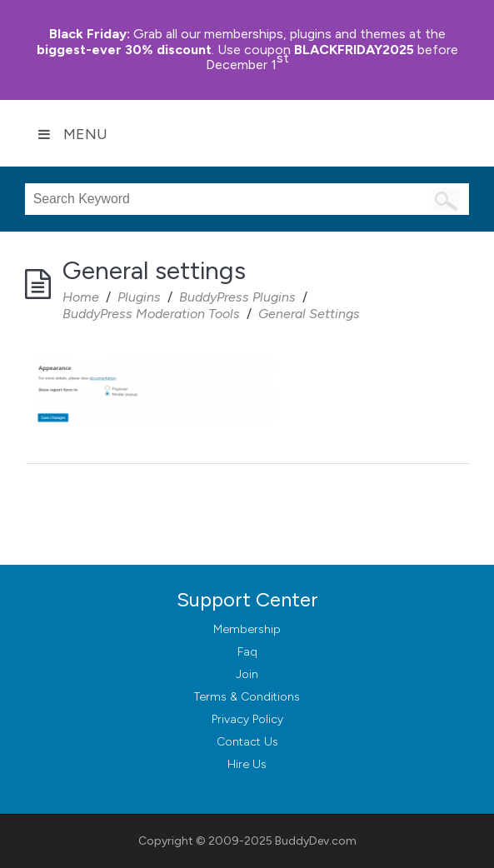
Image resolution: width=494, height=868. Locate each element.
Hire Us (247, 764)
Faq (247, 652)
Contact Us (247, 742)
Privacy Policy (247, 719)
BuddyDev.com (316, 841)
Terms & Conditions (247, 697)
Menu (72, 134)
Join (247, 674)
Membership (247, 629)
